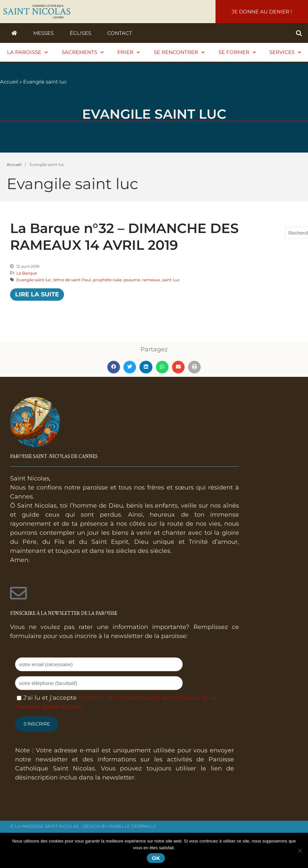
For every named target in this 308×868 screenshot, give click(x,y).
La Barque (27, 273)
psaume (132, 280)
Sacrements (83, 52)
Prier (129, 52)
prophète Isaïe (107, 280)
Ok (156, 858)
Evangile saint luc (34, 280)
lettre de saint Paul (72, 280)
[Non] (300, 851)
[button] (299, 33)
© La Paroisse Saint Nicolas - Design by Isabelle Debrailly (83, 826)
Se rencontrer (179, 52)
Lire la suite (37, 294)
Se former (237, 52)
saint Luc (171, 280)
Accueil (9, 82)
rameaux (151, 280)
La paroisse (27, 52)
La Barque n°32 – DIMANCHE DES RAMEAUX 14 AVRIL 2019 (124, 237)
